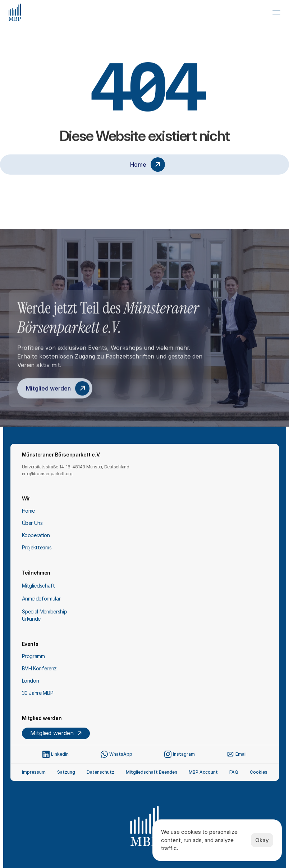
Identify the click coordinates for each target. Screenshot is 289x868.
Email (241, 754)
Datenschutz (100, 772)
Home (29, 511)
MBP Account (203, 772)
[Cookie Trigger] (259, 772)
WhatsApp (121, 754)
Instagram (184, 754)
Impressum (34, 772)
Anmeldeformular (41, 599)
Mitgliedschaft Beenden (152, 772)
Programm (33, 656)
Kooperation (36, 535)
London (31, 681)
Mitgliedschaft (38, 586)
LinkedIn (60, 754)
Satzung (66, 772)
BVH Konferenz (39, 668)
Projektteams (37, 547)
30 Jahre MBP (38, 693)
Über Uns (32, 523)
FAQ (234, 772)
